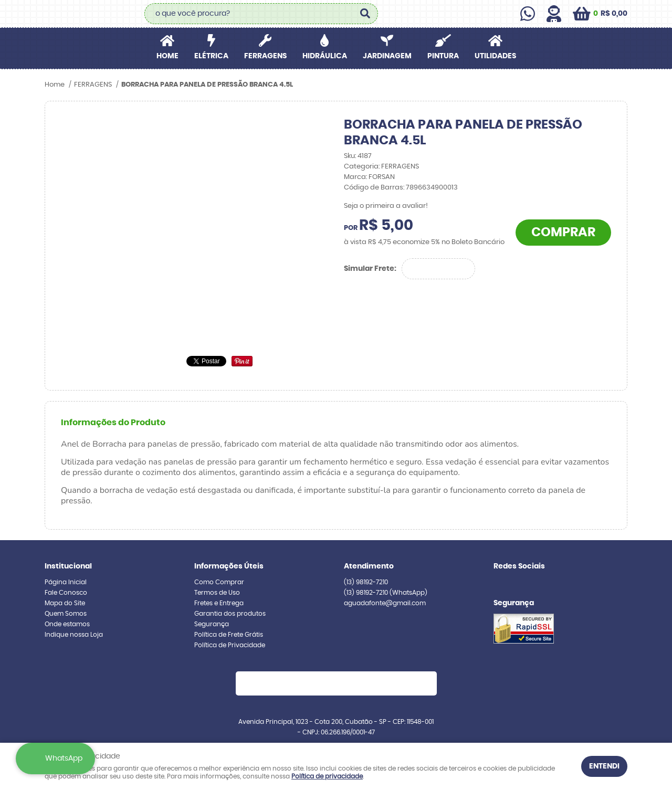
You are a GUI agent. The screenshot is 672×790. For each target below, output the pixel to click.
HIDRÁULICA (325, 56)
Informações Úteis (229, 566)
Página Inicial (66, 582)
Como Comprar (219, 582)
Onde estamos (67, 624)
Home (167, 56)
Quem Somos (66, 614)
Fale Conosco (66, 593)
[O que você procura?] (365, 14)
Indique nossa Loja (74, 635)
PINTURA (443, 56)
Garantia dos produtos (230, 614)
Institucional (68, 566)
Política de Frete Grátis (229, 635)
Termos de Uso (217, 593)
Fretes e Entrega (219, 603)
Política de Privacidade (230, 645)
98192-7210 (366, 582)
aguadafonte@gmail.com (385, 603)
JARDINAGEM (387, 56)
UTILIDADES (495, 56)
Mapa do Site (65, 603)
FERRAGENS (265, 56)
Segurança (212, 624)
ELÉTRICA (211, 56)
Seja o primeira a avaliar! (386, 206)
